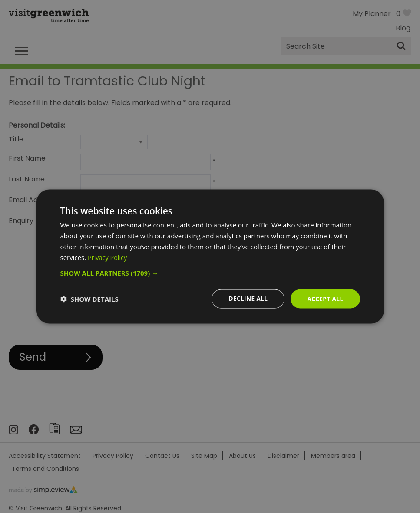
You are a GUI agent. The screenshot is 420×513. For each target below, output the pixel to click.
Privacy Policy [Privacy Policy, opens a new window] (108, 257)
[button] (210, 273)
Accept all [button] (325, 298)
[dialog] (210, 256)
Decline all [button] (247, 298)
